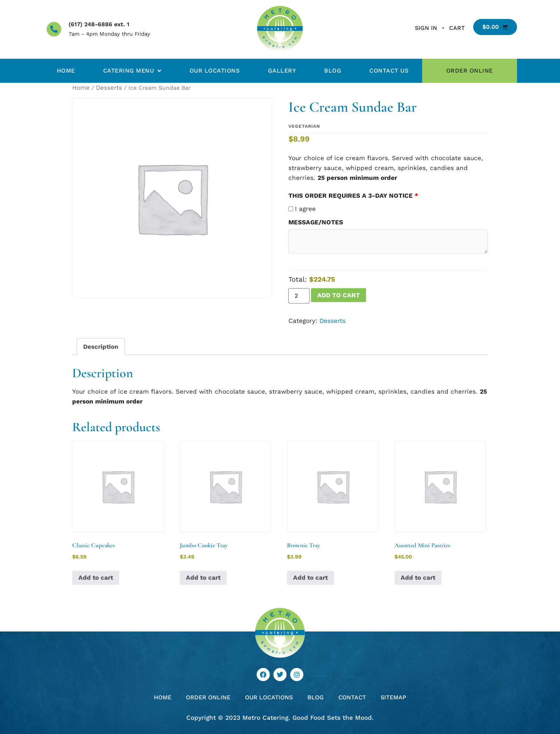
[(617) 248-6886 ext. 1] (54, 29)
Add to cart (339, 295)
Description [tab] (101, 347)
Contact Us (389, 71)
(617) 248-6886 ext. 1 (99, 24)
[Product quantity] (299, 296)
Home (66, 71)
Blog (333, 71)
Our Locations (215, 71)
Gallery (282, 71)
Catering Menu (132, 71)
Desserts (109, 88)
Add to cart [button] (96, 577)
